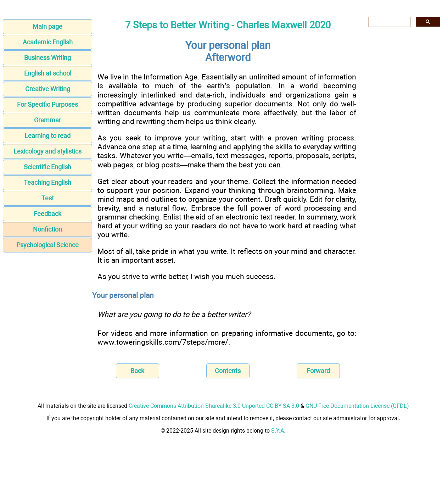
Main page (47, 26)
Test (48, 198)
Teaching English (47, 182)
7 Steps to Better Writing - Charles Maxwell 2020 (228, 25)
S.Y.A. (278, 431)
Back (137, 371)
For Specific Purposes (47, 104)
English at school (48, 73)
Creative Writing (48, 89)
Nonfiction (47, 229)
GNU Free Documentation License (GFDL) (357, 406)
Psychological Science (47, 245)
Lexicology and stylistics (47, 151)
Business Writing (47, 58)
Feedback (47, 214)
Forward (318, 371)
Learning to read (47, 136)
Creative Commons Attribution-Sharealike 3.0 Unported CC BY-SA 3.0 (214, 406)
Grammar (47, 120)
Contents (228, 371)
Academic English (48, 42)
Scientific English (47, 167)
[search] (389, 22)
